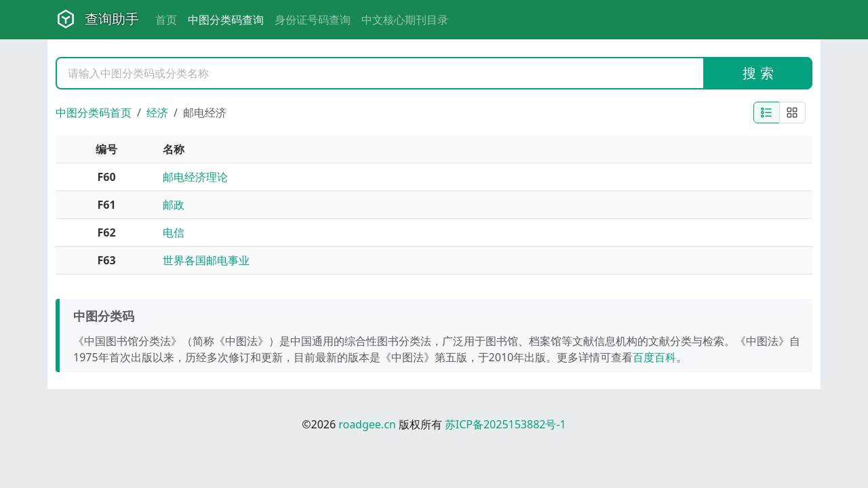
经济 (157, 113)
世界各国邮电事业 (206, 260)
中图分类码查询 (226, 20)
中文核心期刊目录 (405, 20)
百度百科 (654, 357)
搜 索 (758, 73)
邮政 (174, 205)
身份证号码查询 (313, 20)
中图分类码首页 (94, 113)
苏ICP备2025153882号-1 (506, 424)
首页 (166, 20)
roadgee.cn (367, 424)
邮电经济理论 (195, 177)
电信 (174, 232)
